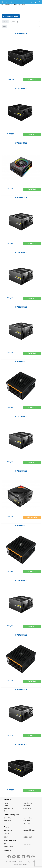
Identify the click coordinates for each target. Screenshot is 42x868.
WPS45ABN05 (21, 580)
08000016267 (27, 837)
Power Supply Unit (19, 4)
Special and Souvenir (29, 830)
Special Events (9, 847)
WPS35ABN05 (21, 690)
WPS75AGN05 (21, 198)
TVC (5, 844)
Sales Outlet (8, 820)
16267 (6, 837)
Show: (5, 27)
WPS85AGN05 (21, 88)
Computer (7, 4)
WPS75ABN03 (21, 471)
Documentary (27, 844)
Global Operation (28, 803)
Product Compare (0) (11, 16)
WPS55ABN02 (21, 526)
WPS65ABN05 (21, 307)
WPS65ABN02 (21, 362)
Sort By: (5, 22)
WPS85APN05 (21, 34)
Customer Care (27, 818)
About (6, 806)
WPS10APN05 (21, 744)
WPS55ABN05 (21, 416)
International (8, 830)
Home (6, 803)
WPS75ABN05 (21, 252)
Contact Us (7, 818)
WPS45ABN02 (21, 635)
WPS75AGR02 (21, 143)
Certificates (26, 806)
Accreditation (27, 808)
